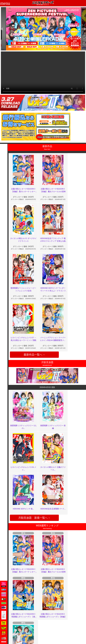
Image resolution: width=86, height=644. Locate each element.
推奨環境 (19, 630)
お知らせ (47, 625)
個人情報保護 (35, 632)
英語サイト (48, 632)
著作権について (36, 635)
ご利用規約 (34, 625)
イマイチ (67, 582)
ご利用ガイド (21, 627)
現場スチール (21, 637)
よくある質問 (49, 627)
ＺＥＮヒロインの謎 (33, 542)
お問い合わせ (49, 630)
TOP (17, 625)
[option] (43, 29)
